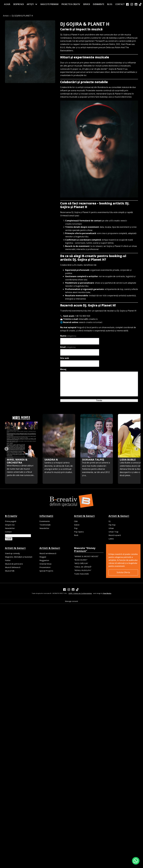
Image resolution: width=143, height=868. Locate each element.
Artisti (6, 16)
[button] (136, 861)
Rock (76, 535)
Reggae (43, 557)
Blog (110, 4)
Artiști (30, 4)
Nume (68, 336)
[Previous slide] (6, 449)
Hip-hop (112, 525)
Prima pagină (11, 521)
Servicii (86, 4)
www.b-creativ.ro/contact (91, 322)
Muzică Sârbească (13, 567)
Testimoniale (45, 525)
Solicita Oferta (123, 572)
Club (76, 521)
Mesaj (63, 369)
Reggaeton (44, 560)
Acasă (7, 4)
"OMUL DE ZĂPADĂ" (83, 567)
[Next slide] (137, 449)
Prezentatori (45, 567)
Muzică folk (10, 571)
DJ (109, 521)
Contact (120, 4)
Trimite (99, 400)
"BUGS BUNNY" (81, 560)
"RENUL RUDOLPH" (83, 570)
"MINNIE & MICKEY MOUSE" (86, 556)
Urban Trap (113, 532)
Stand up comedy (12, 553)
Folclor (8, 560)
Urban (111, 528)
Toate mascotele (81, 574)
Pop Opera (79, 532)
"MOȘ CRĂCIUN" (81, 563)
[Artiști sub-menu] (37, 4)
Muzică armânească (48, 553)
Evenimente (99, 4)
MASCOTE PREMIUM (49, 4)
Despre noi (18, 4)
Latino (111, 539)
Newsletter (10, 528)
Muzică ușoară (115, 535)
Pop (76, 528)
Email (68, 347)
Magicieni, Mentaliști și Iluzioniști (19, 557)
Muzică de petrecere (14, 564)
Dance (77, 525)
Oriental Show (45, 564)
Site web (65, 358)
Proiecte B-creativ (71, 4)
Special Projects (46, 571)
